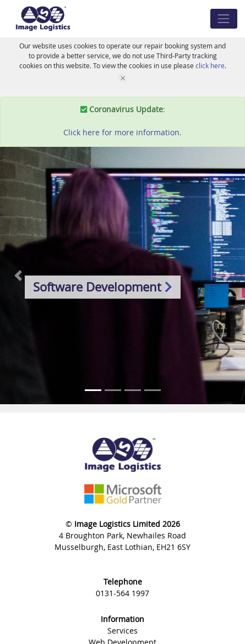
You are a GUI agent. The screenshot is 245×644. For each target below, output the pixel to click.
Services (122, 631)
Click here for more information (121, 132)
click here (210, 65)
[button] (18, 276)
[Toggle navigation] (224, 18)
